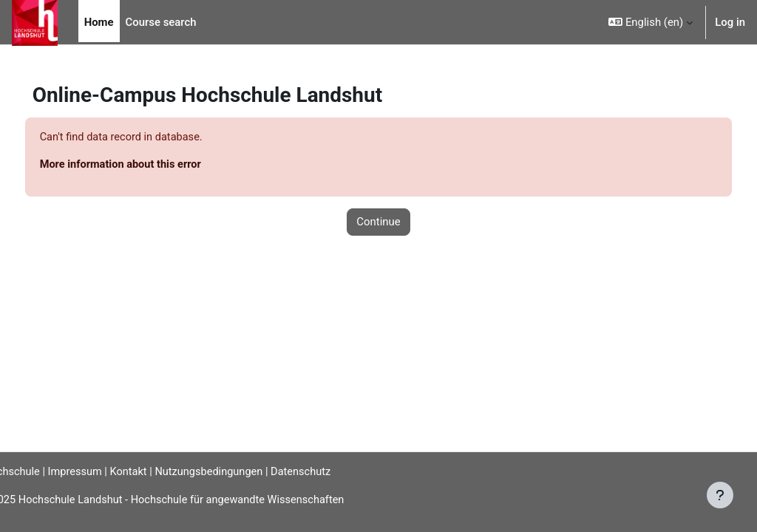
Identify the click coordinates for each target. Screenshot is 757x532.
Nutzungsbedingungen (242, 471)
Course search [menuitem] (161, 22)
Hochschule (34, 471)
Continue (378, 222)
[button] (651, 22)
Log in (730, 22)
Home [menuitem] (99, 22)
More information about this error (150, 166)
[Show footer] (720, 495)
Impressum (105, 471)
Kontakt (159, 471)
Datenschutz (336, 471)
